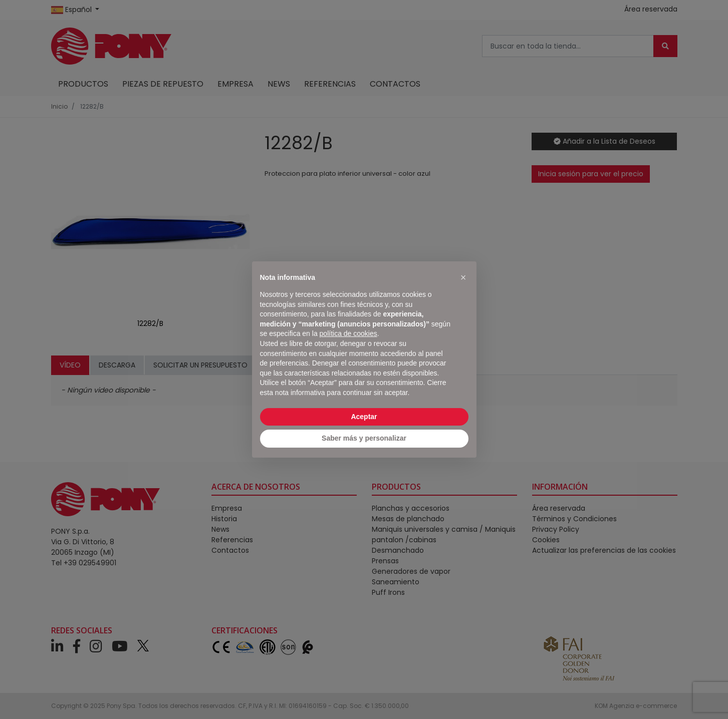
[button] (463, 277)
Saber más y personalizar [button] (364, 438)
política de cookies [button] (348, 333)
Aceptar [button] (364, 417)
